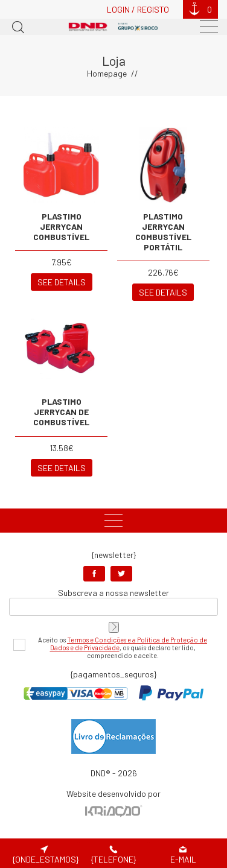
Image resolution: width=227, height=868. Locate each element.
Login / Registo (138, 9)
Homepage (107, 73)
